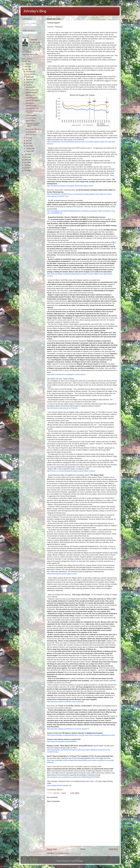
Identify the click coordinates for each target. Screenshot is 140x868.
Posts (26, 22)
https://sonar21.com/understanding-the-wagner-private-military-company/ (71, 471)
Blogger (81, 861)
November (29, 74)
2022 (26, 154)
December (29, 72)
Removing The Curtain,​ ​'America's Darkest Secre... (33, 125)
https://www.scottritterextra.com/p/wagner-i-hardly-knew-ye (66, 374)
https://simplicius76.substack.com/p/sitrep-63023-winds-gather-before (70, 186)
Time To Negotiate (31, 115)
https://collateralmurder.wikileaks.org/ (59, 785)
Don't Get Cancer (31, 118)
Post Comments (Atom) (62, 853)
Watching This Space (32, 90)
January (29, 151)
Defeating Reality (31, 106)
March (28, 146)
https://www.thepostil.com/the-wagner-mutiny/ (62, 574)
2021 (26, 157)
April (28, 143)
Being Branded (30, 87)
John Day (34, 40)
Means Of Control (31, 135)
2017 (26, 168)
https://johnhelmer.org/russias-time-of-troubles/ (62, 408)
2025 (26, 64)
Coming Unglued (31, 132)
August (28, 82)
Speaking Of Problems (32, 100)
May (28, 141)
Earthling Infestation (32, 92)
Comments (28, 25)
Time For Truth (30, 121)
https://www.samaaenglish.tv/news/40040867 (62, 741)
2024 (26, 67)
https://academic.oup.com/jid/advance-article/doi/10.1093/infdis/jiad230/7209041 (74, 777)
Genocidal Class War (32, 108)
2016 (26, 170)
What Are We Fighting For (33, 129)
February (29, 148)
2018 (26, 165)
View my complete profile (30, 54)
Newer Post (52, 849)
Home (83, 849)
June (28, 138)
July (27, 85)
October (29, 77)
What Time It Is (30, 95)
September (30, 80)
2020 (26, 160)
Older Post (113, 849)
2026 (26, 61)
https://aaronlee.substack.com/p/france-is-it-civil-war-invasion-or (68, 729)
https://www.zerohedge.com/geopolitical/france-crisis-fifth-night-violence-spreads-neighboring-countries (81, 735)
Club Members (30, 103)
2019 (26, 162)
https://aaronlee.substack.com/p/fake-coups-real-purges (65, 702)
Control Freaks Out (31, 98)
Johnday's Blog (35, 11)
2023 (26, 69)
